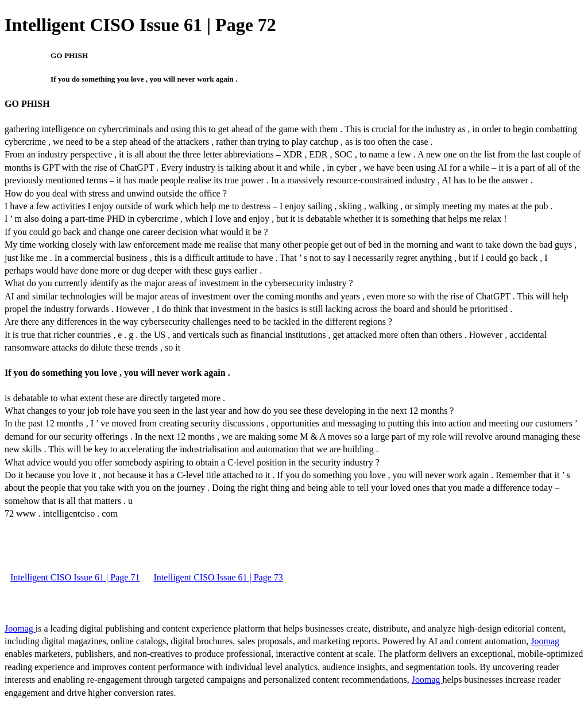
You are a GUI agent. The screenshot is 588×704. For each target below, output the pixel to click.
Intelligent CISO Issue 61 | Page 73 (218, 577)
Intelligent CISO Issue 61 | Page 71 (75, 577)
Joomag (20, 628)
